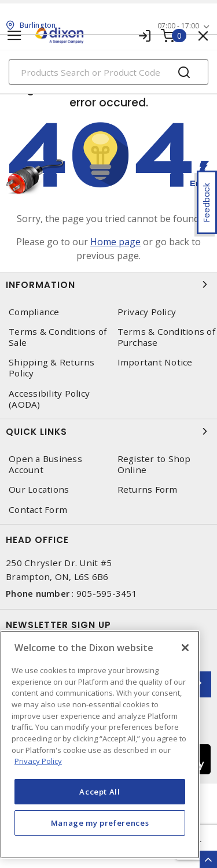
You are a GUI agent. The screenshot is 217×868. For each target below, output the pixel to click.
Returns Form (148, 490)
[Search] (108, 72)
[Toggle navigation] (14, 36)
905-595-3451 (107, 593)
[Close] (185, 648)
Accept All (100, 792)
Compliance (34, 312)
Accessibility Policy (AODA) (49, 399)
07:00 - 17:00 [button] (178, 26)
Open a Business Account (45, 464)
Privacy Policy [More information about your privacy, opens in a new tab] (38, 761)
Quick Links (108, 431)
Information (108, 285)
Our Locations (39, 490)
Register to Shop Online (154, 464)
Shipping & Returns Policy (52, 368)
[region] (100, 745)
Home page (115, 242)
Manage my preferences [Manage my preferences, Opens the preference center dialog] (100, 823)
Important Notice (155, 362)
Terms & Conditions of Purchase (166, 337)
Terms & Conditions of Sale (58, 337)
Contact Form (38, 510)
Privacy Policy (147, 312)
